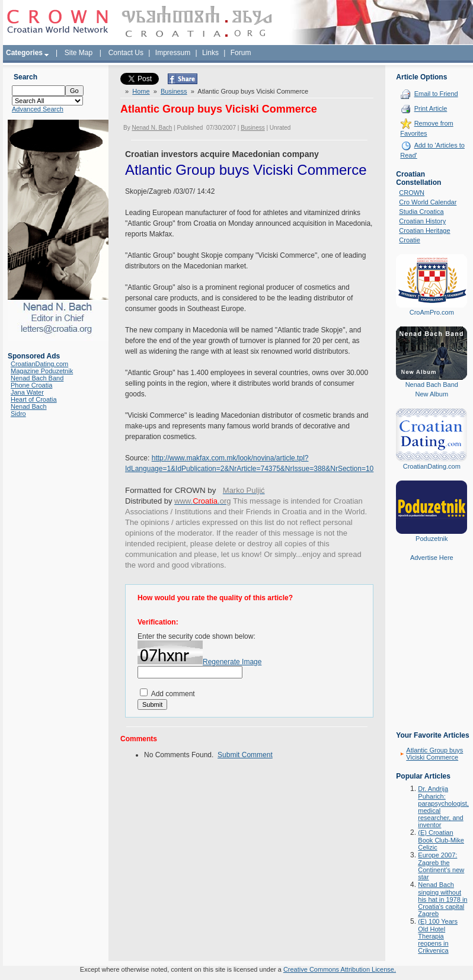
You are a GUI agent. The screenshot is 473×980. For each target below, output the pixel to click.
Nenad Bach (29, 406)
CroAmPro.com (432, 312)
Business (174, 91)
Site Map (79, 53)
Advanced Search (38, 109)
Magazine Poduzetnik (42, 371)
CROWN (412, 193)
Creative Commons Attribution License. (340, 969)
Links (210, 53)
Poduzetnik (432, 539)
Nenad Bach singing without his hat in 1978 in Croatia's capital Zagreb (442, 899)
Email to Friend (436, 94)
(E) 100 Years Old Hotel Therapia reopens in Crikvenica (438, 936)
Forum (241, 53)
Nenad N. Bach (152, 128)
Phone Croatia (31, 385)
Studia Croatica (421, 212)
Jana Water (27, 392)
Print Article (431, 108)
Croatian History (422, 221)
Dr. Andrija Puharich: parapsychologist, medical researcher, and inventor (443, 807)
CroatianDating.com (39, 364)
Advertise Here (432, 558)
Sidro (18, 414)
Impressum (173, 53)
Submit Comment (245, 755)
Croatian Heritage (424, 230)
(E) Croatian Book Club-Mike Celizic (441, 840)
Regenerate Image (232, 662)
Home (141, 91)
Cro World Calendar (428, 202)
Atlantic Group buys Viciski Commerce (434, 754)
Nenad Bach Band (37, 378)
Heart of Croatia (34, 399)
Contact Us (126, 53)
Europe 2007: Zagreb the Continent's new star (441, 866)
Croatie (409, 240)
